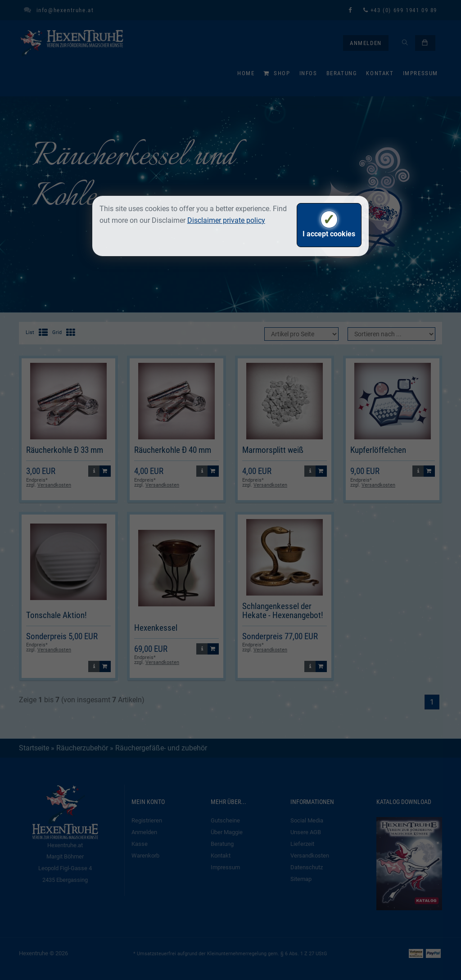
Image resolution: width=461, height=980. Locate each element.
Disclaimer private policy (226, 220)
